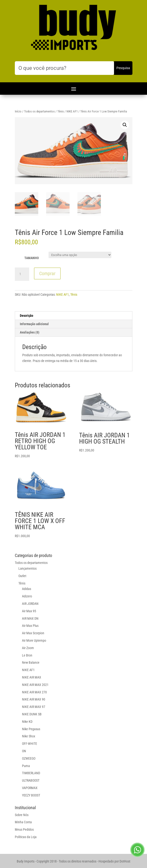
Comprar (47, 273)
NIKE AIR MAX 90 (34, 699)
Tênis (61, 111)
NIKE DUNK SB (32, 714)
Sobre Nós (22, 815)
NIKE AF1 (72, 111)
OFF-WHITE (30, 744)
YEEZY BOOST (31, 795)
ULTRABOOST (31, 780)
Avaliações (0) (30, 332)
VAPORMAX (30, 788)
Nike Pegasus (31, 729)
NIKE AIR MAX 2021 (35, 685)
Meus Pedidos (24, 829)
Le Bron (27, 655)
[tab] (74, 316)
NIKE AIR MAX (32, 677)
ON (24, 751)
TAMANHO (32, 258)
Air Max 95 (29, 611)
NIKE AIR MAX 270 (34, 692)
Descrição (27, 316)
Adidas (27, 589)
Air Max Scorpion (33, 633)
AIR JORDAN (30, 604)
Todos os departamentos (39, 111)
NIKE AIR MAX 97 (34, 707)
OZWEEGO (29, 758)
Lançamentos (27, 568)
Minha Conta (23, 822)
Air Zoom (28, 648)
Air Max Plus (30, 626)
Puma (26, 766)
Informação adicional (34, 324)
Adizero (27, 596)
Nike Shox (29, 736)
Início (18, 111)
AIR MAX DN (30, 618)
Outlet (22, 576)
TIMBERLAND (31, 773)
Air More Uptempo (34, 640)
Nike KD (27, 722)
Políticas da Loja (26, 837)
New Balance (31, 662)
